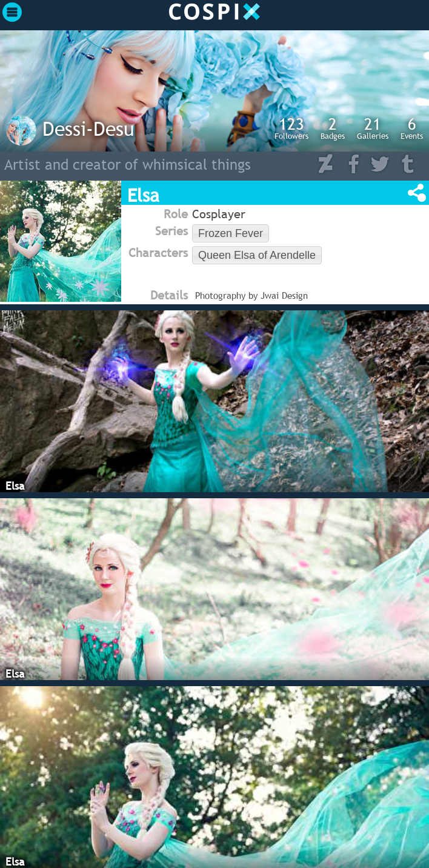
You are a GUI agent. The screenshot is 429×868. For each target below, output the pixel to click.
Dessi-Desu (88, 129)
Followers (291, 128)
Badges (333, 128)
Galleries (373, 128)
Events (412, 128)
